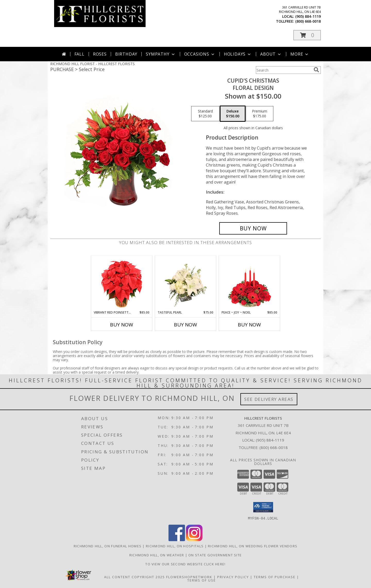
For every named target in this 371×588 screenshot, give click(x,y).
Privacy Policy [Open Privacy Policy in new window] (233, 577)
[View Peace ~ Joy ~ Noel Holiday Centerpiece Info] (250, 283)
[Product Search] (284, 70)
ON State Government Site (215, 555)
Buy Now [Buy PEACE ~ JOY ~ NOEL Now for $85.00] (249, 325)
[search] (316, 70)
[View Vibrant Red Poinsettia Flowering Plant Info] (122, 283)
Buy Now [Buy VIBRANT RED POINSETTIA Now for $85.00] (122, 325)
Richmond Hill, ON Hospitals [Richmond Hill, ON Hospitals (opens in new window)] (175, 546)
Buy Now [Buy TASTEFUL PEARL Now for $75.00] (185, 325)
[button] (307, 35)
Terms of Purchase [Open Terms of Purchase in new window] (275, 577)
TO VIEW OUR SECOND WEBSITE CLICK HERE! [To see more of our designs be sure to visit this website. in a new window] (185, 564)
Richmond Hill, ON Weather (157, 555)
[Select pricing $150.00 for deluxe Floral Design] (233, 114)
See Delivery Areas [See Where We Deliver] (269, 399)
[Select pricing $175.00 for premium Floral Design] (260, 114)
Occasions (200, 54)
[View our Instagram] (194, 539)
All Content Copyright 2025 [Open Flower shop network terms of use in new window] (134, 577)
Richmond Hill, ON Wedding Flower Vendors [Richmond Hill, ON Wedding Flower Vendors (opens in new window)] (253, 546)
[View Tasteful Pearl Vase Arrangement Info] (186, 283)
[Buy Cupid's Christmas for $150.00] (253, 228)
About (271, 54)
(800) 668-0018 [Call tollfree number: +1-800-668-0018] (308, 21)
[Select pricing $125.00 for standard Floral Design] (205, 114)
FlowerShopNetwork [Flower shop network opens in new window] (189, 577)
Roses (100, 54)
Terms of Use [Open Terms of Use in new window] (202, 580)
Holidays (238, 54)
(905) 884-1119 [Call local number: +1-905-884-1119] (308, 16)
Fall (79, 54)
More (300, 54)
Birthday (126, 54)
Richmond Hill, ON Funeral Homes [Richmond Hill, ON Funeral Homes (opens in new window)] (108, 546)
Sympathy (161, 54)
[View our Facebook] (177, 539)
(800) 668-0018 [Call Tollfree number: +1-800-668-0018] (274, 447)
